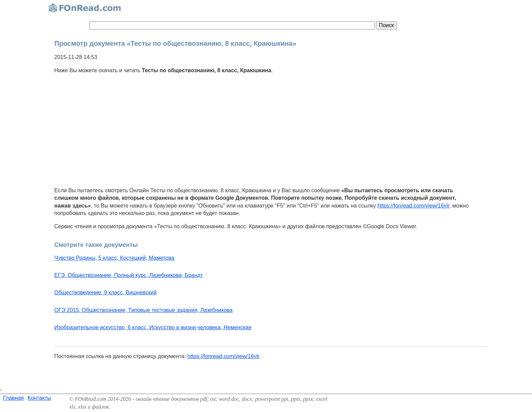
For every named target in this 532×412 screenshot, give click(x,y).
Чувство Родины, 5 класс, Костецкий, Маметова (114, 258)
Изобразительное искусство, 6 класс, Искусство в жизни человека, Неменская (153, 327)
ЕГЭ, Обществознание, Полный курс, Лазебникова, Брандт (129, 275)
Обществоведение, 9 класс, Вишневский (106, 292)
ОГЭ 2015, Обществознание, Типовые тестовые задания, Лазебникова (144, 310)
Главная (13, 398)
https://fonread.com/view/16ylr (413, 206)
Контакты (39, 398)
